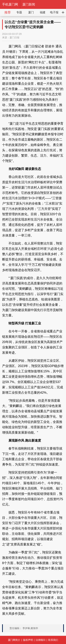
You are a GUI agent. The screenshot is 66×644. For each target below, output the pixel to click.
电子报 (54, 12)
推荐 (8, 12)
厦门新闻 (29, 4)
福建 (43, 12)
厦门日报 (14, 37)
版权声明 (28, 640)
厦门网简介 (14, 640)
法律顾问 (40, 640)
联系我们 (53, 640)
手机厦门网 (10, 4)
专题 (19, 12)
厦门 (31, 12)
